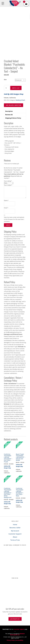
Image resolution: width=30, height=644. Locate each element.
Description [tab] (9, 111)
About (15, 537)
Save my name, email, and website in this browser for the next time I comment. (14, 219)
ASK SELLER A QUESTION (14, 105)
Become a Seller (15, 528)
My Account (15, 531)
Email (6, 208)
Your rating (8, 181)
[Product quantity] (7, 88)
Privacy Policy (11, 640)
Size (5, 80)
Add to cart (16, 88)
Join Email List (15, 619)
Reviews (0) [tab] (9, 115)
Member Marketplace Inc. (17, 634)
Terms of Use (15, 540)
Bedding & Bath (20, 100)
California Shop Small (15, 3)
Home (15, 525)
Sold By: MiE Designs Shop (14, 94)
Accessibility (20, 640)
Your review (8, 185)
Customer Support (15, 534)
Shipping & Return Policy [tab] (13, 118)
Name (6, 200)
